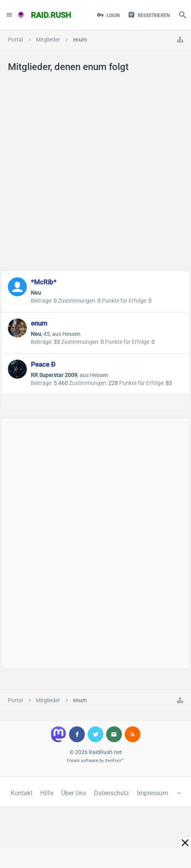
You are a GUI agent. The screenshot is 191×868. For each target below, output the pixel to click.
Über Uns (74, 793)
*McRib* (44, 282)
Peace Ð (43, 364)
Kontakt (22, 793)
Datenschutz (111, 793)
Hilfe (47, 793)
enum (39, 323)
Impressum (153, 793)
